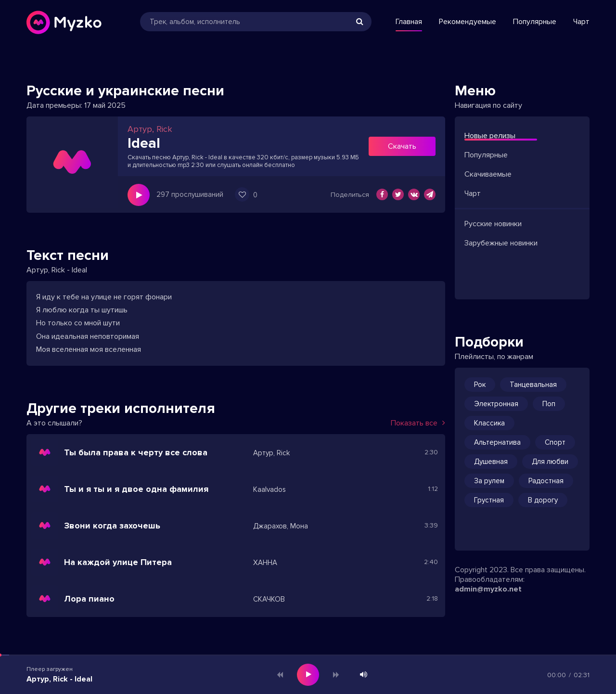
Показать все (418, 423)
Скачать (402, 146)
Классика (489, 423)
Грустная (489, 500)
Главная (409, 22)
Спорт (555, 442)
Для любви (550, 462)
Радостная (546, 481)
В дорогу (543, 500)
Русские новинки (493, 224)
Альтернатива (497, 442)
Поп (549, 404)
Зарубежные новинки (501, 243)
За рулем (489, 481)
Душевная (491, 462)
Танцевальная (533, 385)
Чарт (581, 22)
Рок (480, 385)
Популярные (535, 22)
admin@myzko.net (488, 589)
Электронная (496, 404)
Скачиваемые (488, 174)
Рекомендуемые (468, 22)
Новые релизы (490, 136)
